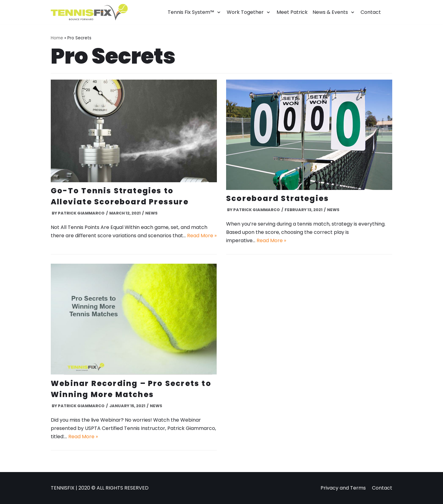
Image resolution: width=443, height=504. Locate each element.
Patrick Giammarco (81, 213)
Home (57, 38)
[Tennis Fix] (89, 12)
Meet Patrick (292, 12)
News (151, 213)
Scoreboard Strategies (277, 198)
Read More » (202, 236)
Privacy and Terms (343, 488)
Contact (371, 12)
